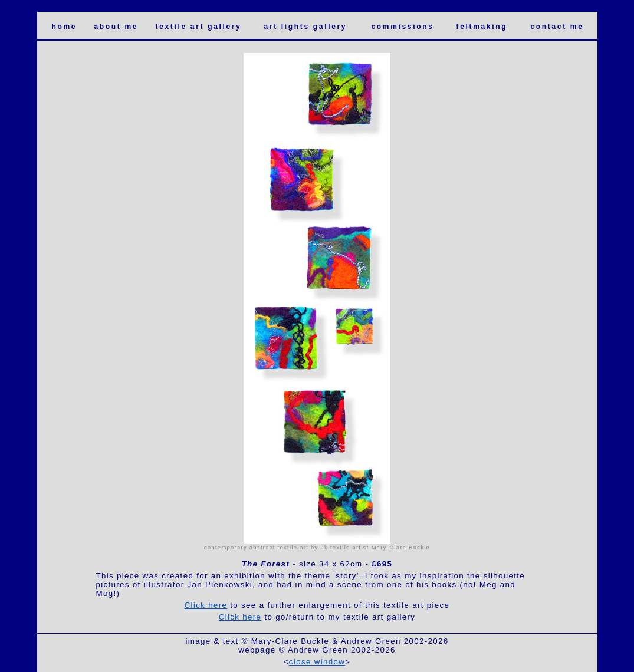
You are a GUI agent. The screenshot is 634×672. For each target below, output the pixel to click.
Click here (206, 605)
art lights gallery (306, 27)
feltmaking (482, 27)
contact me (557, 27)
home (65, 27)
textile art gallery (199, 27)
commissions (403, 27)
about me (116, 27)
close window (317, 662)
